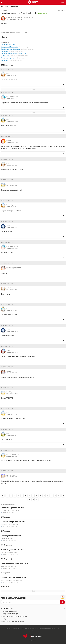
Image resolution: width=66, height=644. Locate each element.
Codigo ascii (5, 60)
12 (48, 496)
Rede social (14, 6)
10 (40, 496)
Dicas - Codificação (16, 51)
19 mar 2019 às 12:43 (12, 394)
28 (29, 499)
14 (51, 496)
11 (44, 496)
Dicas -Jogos (21, 58)
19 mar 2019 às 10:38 (12, 373)
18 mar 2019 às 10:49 (12, 331)
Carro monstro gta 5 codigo (10, 611)
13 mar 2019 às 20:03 (12, 186)
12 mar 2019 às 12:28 (12, 165)
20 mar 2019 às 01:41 (12, 415)
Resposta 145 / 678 (7, 159)
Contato (36, 628)
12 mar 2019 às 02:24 (12, 121)
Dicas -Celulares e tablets (20, 56)
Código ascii (5, 51)
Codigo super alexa (8, 619)
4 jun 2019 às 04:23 (20, 19)
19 (55, 496)
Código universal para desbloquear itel (13, 54)
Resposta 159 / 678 (7, 450)
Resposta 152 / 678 (7, 305)
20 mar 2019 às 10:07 (12, 435)
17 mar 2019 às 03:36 (12, 290)
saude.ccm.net (33, 641)
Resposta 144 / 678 (7, 136)
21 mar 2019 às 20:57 (12, 456)
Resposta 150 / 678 (7, 263)
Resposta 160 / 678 (7, 471)
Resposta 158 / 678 (7, 429)
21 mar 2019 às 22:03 (12, 477)
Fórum (7, 6)
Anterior (5, 10)
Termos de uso (15, 628)
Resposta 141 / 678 (7, 70)
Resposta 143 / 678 (7, 115)
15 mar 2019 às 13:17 (12, 227)
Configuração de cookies (33, 631)
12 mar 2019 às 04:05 (12, 142)
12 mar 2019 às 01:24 (12, 98)
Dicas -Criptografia (16, 60)
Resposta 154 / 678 (7, 346)
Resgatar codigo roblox (8, 58)
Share (5, 37)
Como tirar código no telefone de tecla (13, 621)
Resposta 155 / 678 (7, 367)
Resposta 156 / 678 (7, 388)
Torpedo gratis (6, 56)
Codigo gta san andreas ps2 (10, 614)
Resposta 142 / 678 (7, 93)
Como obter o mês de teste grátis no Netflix (15, 616)
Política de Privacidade (27, 628)
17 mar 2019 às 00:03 (12, 269)
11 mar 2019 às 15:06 (12, 76)
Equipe (8, 628)
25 (59, 496)
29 (33, 499)
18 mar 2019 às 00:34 (12, 311)
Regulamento (43, 628)
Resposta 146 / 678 (7, 180)
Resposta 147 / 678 (7, 201)
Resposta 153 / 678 (7, 325)
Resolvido (40, 13)
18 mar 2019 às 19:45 (12, 352)
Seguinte (61, 10)
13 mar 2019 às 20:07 (12, 207)
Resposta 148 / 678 (7, 221)
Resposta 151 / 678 (7, 284)
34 (37, 499)
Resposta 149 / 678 (7, 242)
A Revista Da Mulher (54, 628)
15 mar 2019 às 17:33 (12, 248)
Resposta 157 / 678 (7, 409)
